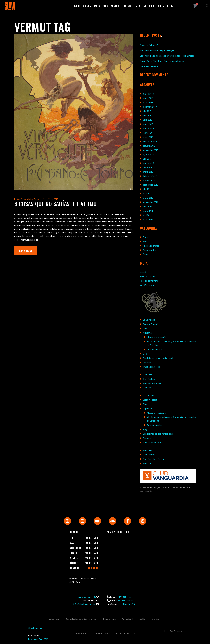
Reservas (128, 6)
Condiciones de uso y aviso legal (158, 358)
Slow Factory (149, 379)
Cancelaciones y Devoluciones (82, 619)
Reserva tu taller (154, 350)
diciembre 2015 (150, 142)
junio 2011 (147, 207)
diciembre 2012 (150, 176)
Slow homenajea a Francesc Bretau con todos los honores (167, 56)
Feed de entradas (148, 277)
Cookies (143, 619)
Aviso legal (54, 619)
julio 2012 (147, 189)
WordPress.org (147, 285)
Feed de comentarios (150, 281)
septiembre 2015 (150, 150)
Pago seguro (110, 619)
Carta (97, 6)
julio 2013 (147, 159)
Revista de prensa (151, 246)
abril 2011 (147, 215)
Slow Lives (148, 388)
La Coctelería (149, 320)
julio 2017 (147, 111)
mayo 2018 (148, 98)
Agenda (87, 6)
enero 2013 (148, 172)
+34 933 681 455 (124, 597)
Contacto (163, 6)
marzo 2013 (148, 163)
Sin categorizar (40, 199)
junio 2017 (147, 116)
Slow (106, 6)
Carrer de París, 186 (87, 597)
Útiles (145, 255)
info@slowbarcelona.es (84, 604)
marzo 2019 (148, 94)
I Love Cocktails (126, 634)
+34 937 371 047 (125, 601)
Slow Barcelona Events (153, 383)
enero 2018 (148, 103)
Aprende (116, 6)
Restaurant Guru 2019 (38, 639)
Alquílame (141, 6)
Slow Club (147, 375)
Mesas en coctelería (156, 337)
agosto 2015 (149, 155)
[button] (207, 6)
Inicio (77, 6)
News (145, 242)
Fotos (31, 199)
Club (145, 329)
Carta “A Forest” (150, 324)
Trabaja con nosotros (153, 367)
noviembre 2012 (150, 181)
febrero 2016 (149, 133)
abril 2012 (147, 194)
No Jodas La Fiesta (149, 66)
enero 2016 (148, 137)
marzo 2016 (148, 129)
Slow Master (22, 199)
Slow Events (82, 634)
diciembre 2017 (150, 107)
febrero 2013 (149, 168)
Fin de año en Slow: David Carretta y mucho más (162, 61)
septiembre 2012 (150, 185)
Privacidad (127, 619)
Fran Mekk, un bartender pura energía (157, 50)
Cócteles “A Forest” (149, 45)
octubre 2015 (149, 146)
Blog (145, 354)
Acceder (144, 272)
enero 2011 (148, 220)
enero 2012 (148, 198)
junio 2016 (147, 120)
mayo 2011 (148, 211)
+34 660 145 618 (128, 604)
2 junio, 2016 (53, 199)
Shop (152, 6)
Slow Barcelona (35, 628)
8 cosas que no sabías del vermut (57, 204)
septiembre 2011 (150, 202)
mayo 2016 (148, 124)
